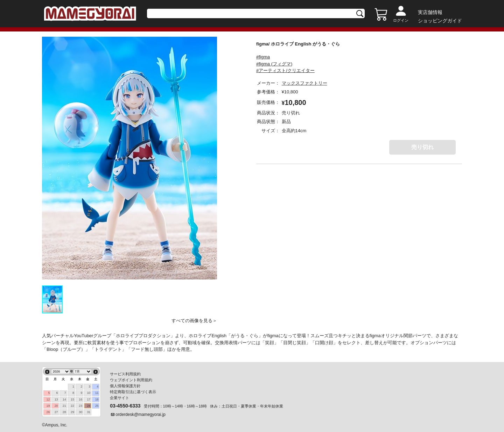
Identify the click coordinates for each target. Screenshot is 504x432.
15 (72, 399)
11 (97, 393)
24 (89, 406)
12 (48, 399)
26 (48, 412)
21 (64, 406)
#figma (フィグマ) (274, 64)
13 (56, 399)
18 (97, 399)
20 (56, 406)
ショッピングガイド (440, 21)
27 (56, 412)
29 (72, 412)
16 (80, 399)
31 (89, 412)
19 (48, 406)
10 (89, 393)
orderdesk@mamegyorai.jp (141, 415)
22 (72, 406)
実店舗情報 (430, 12)
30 (80, 412)
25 (97, 406)
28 (64, 412)
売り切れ (422, 147)
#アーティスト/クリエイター (285, 70)
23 (80, 406)
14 (64, 399)
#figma (263, 57)
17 (89, 399)
